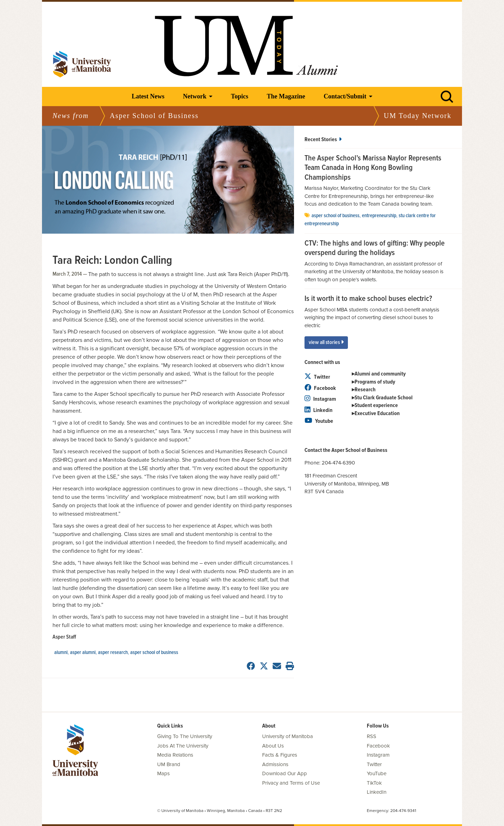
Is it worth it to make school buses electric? (368, 299)
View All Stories (326, 342)
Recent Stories (323, 140)
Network (195, 96)
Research (365, 390)
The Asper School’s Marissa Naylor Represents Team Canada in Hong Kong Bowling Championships (373, 168)
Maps (163, 773)
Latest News (148, 96)
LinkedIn (377, 792)
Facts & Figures (280, 755)
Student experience (376, 405)
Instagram (320, 399)
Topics (240, 96)
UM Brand (169, 764)
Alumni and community (380, 374)
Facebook (320, 388)
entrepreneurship (379, 216)
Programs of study (375, 382)
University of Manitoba (288, 736)
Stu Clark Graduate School (384, 398)
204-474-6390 (338, 463)
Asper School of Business (154, 653)
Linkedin (318, 410)
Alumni (61, 653)
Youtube (319, 421)
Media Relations (175, 755)
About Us (273, 746)
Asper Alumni (83, 653)
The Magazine (286, 96)
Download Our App (285, 773)
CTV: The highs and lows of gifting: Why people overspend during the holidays (374, 249)
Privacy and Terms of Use (291, 783)
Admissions (275, 764)
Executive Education (377, 414)
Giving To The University (185, 736)
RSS (372, 736)
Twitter (317, 377)
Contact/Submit (345, 96)
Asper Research (113, 653)
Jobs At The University (183, 746)
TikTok (374, 783)
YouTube (377, 773)
